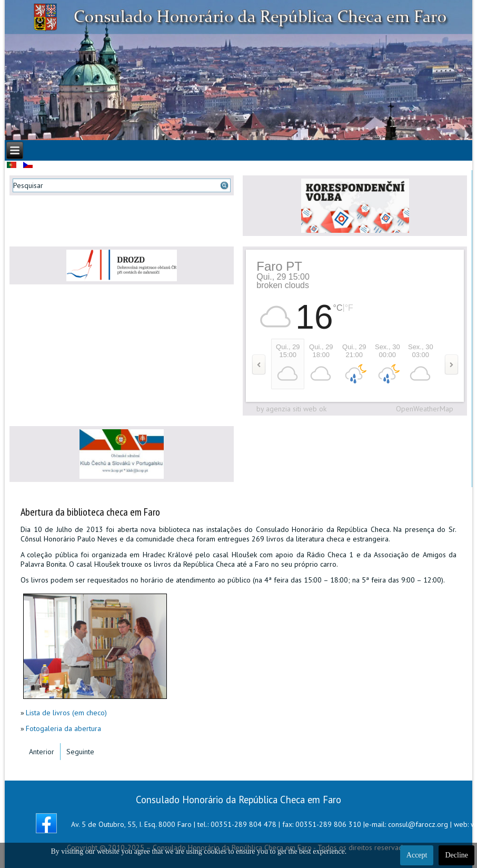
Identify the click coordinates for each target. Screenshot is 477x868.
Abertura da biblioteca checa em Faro (90, 512)
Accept (417, 855)
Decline (456, 855)
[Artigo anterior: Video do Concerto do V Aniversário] (42, 752)
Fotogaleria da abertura (63, 728)
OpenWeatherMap (425, 409)
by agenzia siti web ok (291, 409)
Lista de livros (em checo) (66, 713)
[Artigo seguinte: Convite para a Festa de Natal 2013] (80, 752)
